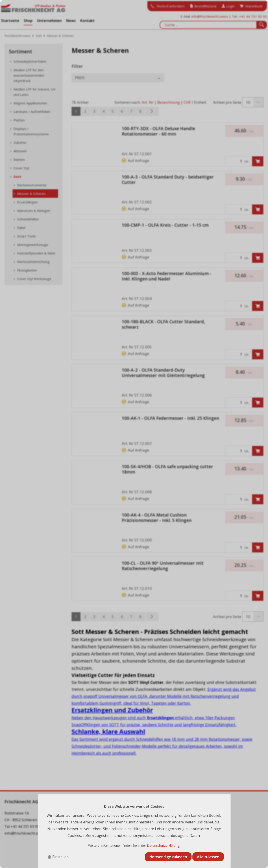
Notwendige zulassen (168, 857)
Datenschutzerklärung (163, 845)
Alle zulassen (208, 857)
